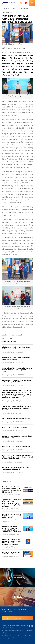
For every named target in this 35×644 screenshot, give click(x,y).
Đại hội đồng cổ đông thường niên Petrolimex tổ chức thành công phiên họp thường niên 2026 (17, 370)
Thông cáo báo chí (7, 494)
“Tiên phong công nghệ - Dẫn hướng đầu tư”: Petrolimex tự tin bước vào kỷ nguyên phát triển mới (17, 408)
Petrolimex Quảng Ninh (16, 335)
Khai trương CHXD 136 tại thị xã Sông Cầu (16, 447)
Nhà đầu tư (24, 609)
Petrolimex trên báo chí (9, 520)
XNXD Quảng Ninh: (7, 13)
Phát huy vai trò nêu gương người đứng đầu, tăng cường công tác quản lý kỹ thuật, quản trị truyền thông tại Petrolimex (17, 457)
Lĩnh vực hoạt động (15, 609)
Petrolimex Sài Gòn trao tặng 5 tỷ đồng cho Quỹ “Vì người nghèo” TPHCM (12, 516)
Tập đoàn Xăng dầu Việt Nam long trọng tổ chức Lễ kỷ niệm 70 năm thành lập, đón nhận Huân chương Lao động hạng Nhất (12, 503)
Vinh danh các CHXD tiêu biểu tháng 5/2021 (17, 419)
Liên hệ (10, 612)
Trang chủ (5, 8)
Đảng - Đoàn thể (8, 462)
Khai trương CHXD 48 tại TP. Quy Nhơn (15, 427)
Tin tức (13, 8)
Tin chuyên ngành (23, 8)
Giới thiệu (5, 609)
